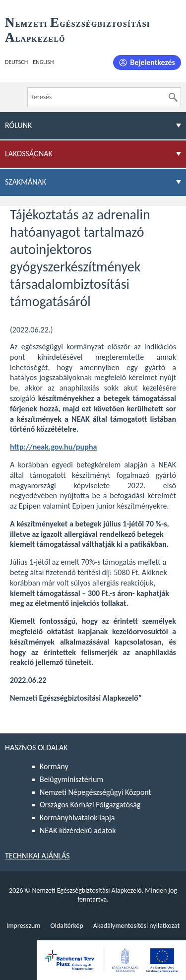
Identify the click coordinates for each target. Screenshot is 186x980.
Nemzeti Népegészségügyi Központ (95, 792)
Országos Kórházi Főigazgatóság (90, 805)
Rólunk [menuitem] (18, 125)
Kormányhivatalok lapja (77, 817)
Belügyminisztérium (71, 779)
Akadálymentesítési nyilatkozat (136, 926)
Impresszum (24, 926)
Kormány (54, 766)
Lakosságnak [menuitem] (29, 154)
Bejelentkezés (153, 62)
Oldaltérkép (66, 926)
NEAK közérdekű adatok (78, 830)
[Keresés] (173, 97)
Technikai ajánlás (37, 856)
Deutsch (16, 62)
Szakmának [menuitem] (26, 182)
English (43, 62)
